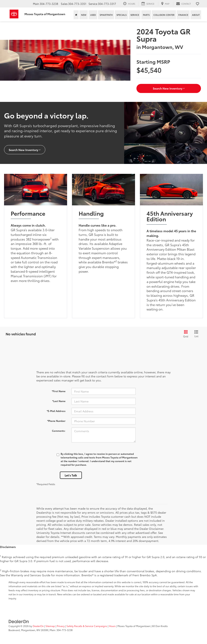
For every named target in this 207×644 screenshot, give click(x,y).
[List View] (196, 334)
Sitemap (50, 626)
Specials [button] (121, 15)
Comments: (59, 431)
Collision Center (164, 15)
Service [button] (135, 15)
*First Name (59, 391)
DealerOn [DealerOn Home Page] (38, 626)
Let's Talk (71, 475)
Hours (112, 626)
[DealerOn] (19, 621)
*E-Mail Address (56, 411)
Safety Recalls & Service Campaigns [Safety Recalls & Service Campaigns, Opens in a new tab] (87, 626)
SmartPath (106, 15)
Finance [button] (183, 15)
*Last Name (59, 401)
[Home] (76, 15)
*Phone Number (56, 421)
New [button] (84, 15)
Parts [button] (146, 15)
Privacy (61, 626)
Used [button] (93, 15)
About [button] (196, 15)
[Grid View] (185, 334)
